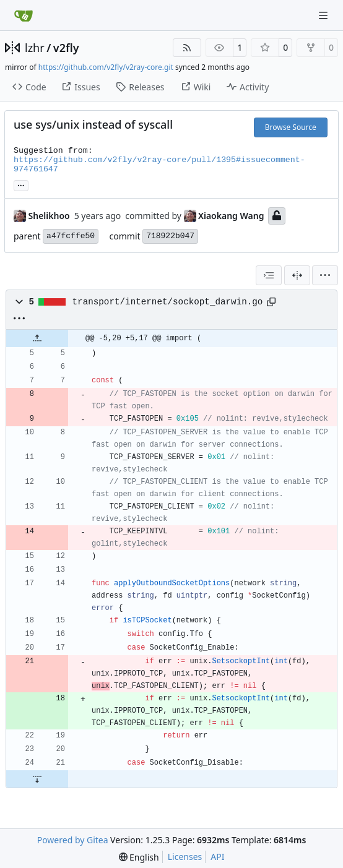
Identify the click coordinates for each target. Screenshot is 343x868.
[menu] (325, 275)
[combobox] (269, 275)
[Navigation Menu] (324, 15)
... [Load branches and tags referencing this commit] (21, 184)
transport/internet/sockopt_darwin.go (168, 302)
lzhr (35, 48)
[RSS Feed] (187, 48)
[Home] (24, 15)
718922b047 (170, 236)
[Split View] (297, 275)
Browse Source (291, 127)
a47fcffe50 (71, 236)
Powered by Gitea (73, 840)
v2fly (66, 48)
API (217, 857)
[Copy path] (271, 302)
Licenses (185, 857)
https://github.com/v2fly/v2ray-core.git (106, 67)
